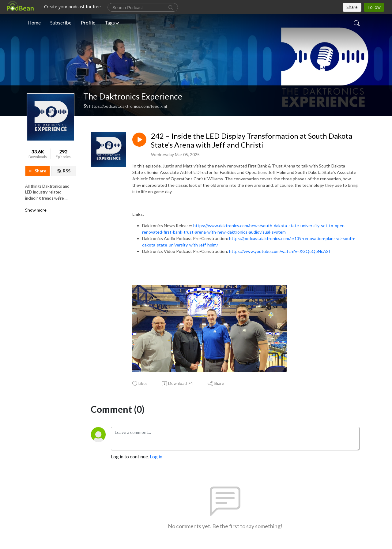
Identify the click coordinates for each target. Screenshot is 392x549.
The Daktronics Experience (133, 96)
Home (34, 23)
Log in (156, 456)
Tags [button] (110, 23)
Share (38, 171)
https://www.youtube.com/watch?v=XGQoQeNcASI (280, 251)
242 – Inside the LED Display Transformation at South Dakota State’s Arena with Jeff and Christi (252, 140)
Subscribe (61, 23)
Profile (88, 23)
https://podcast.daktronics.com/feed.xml (125, 106)
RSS (64, 171)
